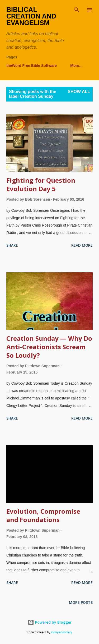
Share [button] (12, 245)
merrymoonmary (62, 632)
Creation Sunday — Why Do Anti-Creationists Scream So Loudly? (49, 347)
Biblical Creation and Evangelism (31, 16)
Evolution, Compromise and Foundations (43, 515)
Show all (79, 92)
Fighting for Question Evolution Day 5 (41, 184)
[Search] (77, 10)
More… (76, 66)
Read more (82, 245)
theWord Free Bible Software (32, 66)
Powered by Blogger (50, 622)
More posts (81, 602)
